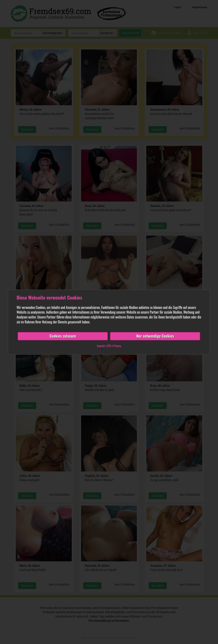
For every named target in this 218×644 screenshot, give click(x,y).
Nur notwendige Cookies (155, 336)
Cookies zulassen (63, 336)
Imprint (101, 346)
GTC (109, 346)
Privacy (117, 346)
